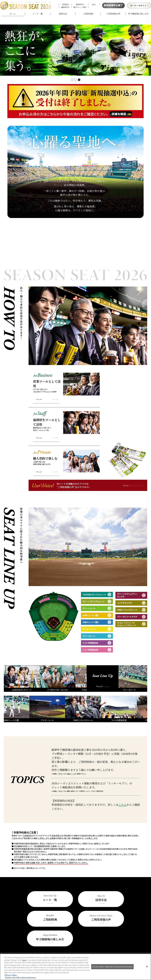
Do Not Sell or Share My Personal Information (112, 967)
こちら (122, 797)
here (24, 960)
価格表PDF (65, 7)
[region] (75, 967)
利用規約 (65, 4)
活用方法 (63, 14)
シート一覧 (38, 14)
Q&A (94, 4)
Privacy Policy (11, 975)
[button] (72, 72)
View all (39, 392)
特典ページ (71, 766)
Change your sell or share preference (20, 977)
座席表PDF (80, 4)
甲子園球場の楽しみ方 (138, 14)
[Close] (147, 967)
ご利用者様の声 (113, 14)
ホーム (12, 14)
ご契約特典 (88, 14)
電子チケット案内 (80, 7)
